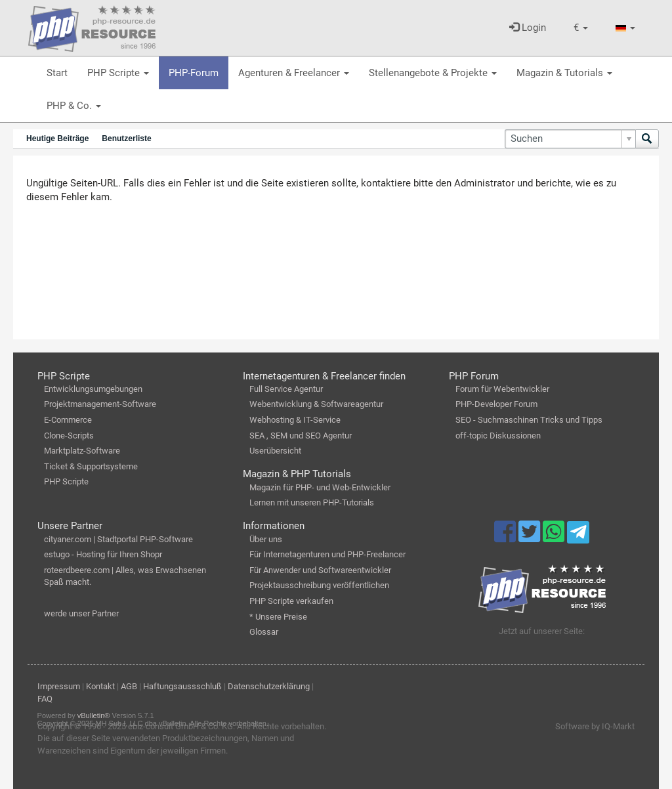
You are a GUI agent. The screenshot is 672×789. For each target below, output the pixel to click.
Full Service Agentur (286, 389)
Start (57, 73)
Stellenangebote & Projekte (433, 73)
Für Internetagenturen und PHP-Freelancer (327, 554)
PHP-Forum (194, 73)
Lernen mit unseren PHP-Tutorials (312, 502)
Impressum (59, 686)
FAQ (45, 699)
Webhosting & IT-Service (295, 420)
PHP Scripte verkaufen (291, 601)
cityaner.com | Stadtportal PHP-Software (118, 539)
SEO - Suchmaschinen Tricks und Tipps (529, 420)
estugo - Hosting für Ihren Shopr (103, 554)
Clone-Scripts (69, 436)
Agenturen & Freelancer (294, 73)
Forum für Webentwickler (502, 389)
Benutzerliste (126, 139)
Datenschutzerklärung (269, 686)
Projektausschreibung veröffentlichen (319, 585)
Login (528, 28)
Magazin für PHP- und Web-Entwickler (320, 487)
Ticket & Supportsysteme (91, 466)
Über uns (266, 539)
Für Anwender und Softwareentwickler (320, 570)
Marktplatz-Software (82, 451)
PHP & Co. (74, 106)
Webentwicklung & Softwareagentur (316, 404)
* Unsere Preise (278, 617)
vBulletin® (94, 715)
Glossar (264, 632)
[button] (581, 28)
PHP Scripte (118, 73)
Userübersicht (275, 451)
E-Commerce (68, 420)
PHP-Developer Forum (496, 404)
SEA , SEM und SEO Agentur (301, 436)
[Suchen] (570, 139)
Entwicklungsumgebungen (93, 389)
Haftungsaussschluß (182, 686)
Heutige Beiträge (57, 139)
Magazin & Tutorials (564, 73)
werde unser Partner (81, 613)
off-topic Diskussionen (498, 436)
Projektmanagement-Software (100, 404)
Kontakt (100, 686)
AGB (129, 686)
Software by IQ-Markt (595, 726)
